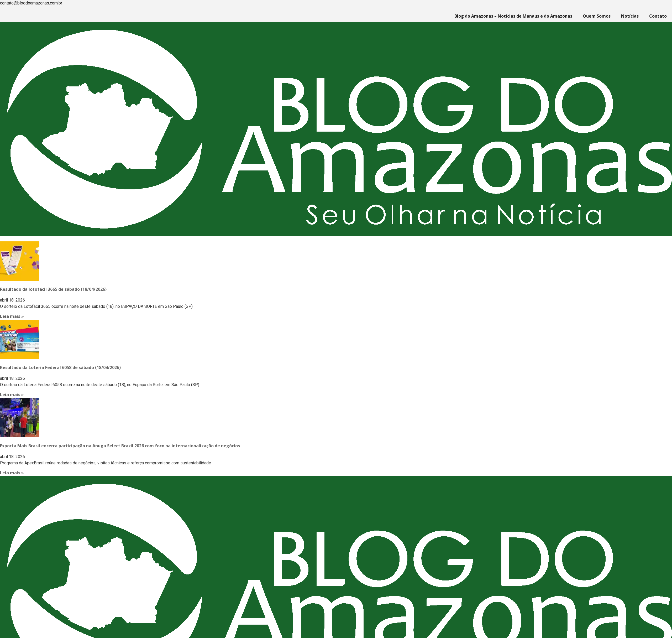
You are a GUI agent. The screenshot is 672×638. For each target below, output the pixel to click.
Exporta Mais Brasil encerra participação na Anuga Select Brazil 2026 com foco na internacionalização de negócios (120, 446)
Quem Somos (597, 16)
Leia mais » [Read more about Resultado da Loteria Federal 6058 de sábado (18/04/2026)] (12, 395)
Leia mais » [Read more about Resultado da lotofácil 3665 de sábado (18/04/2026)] (12, 316)
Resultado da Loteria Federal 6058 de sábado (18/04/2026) (60, 367)
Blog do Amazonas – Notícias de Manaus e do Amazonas (513, 16)
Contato (658, 16)
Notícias (630, 16)
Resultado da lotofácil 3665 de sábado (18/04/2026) (53, 289)
